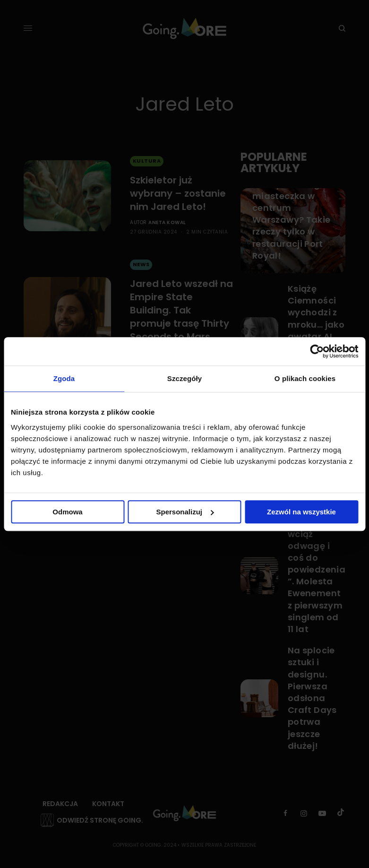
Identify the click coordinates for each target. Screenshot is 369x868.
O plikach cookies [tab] (305, 378)
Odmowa (67, 512)
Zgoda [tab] (64, 378)
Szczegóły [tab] (184, 378)
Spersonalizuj (185, 512)
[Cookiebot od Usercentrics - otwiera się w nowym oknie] (317, 351)
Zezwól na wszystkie (301, 512)
